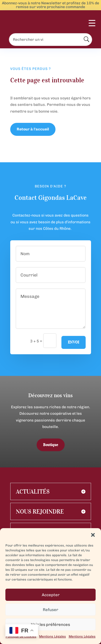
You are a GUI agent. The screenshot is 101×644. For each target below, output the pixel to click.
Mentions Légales (53, 636)
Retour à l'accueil (33, 129)
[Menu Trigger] (92, 26)
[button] (93, 535)
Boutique (51, 445)
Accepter (51, 595)
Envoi (74, 342)
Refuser (50, 610)
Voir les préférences (50, 625)
